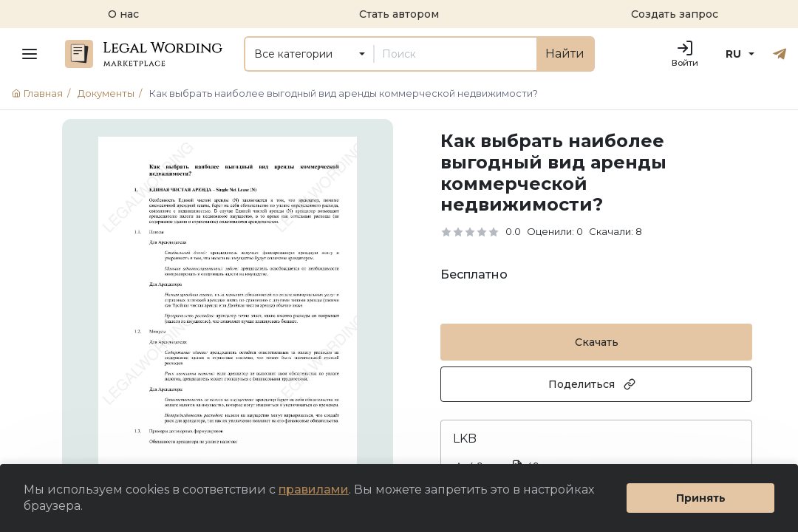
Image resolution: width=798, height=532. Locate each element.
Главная (43, 93)
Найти (565, 54)
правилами (314, 490)
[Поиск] (455, 54)
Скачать (597, 342)
